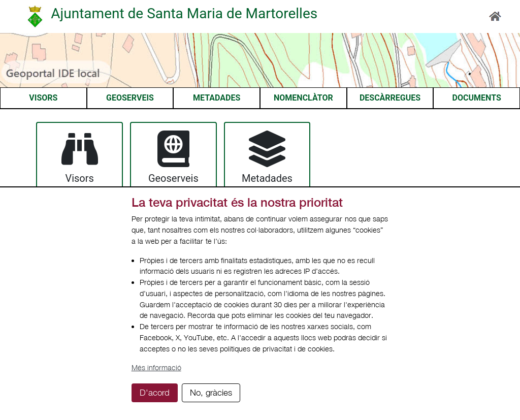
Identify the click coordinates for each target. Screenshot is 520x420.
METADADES (217, 98)
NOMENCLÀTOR (303, 98)
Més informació (156, 367)
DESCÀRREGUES (390, 98)
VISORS (43, 98)
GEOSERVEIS (130, 98)
